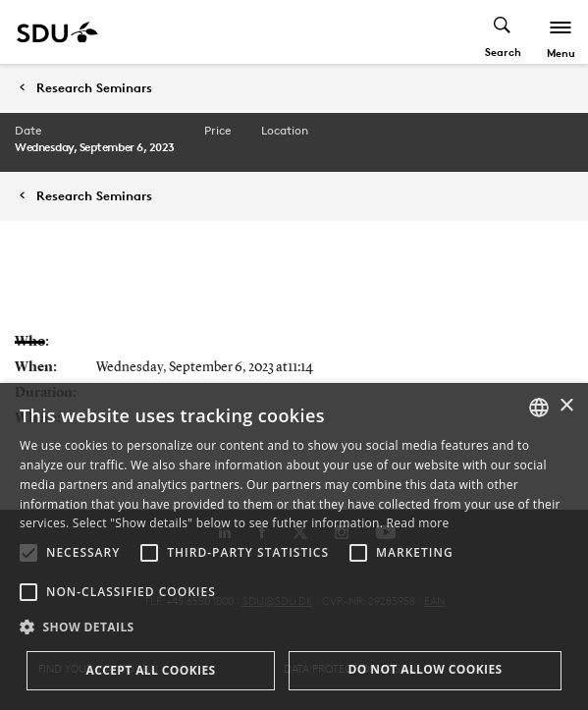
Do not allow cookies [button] (425, 669)
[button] (28, 553)
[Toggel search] (503, 32)
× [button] (566, 406)
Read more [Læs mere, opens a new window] (418, 523)
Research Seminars (94, 88)
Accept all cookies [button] (150, 670)
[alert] (294, 546)
